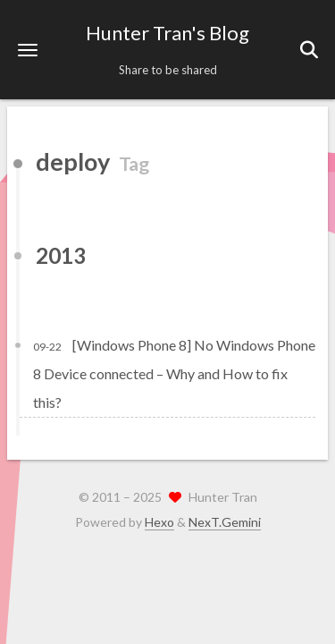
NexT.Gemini (225, 522)
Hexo (159, 522)
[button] (28, 50)
